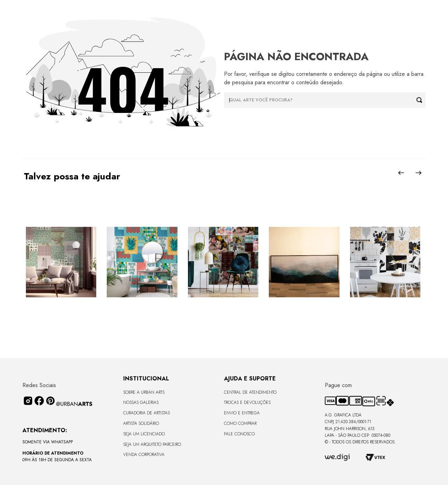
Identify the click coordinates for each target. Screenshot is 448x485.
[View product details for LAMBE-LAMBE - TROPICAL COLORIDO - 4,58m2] (142, 263)
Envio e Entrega (242, 413)
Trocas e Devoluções (247, 402)
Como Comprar (240, 423)
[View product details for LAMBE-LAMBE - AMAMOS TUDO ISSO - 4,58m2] (223, 263)
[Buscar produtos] (421, 100)
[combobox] (325, 100)
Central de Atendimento (250, 392)
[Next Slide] (419, 173)
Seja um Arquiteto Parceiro (152, 444)
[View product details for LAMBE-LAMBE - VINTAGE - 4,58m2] (61, 263)
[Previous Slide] (401, 173)
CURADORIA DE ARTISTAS (146, 413)
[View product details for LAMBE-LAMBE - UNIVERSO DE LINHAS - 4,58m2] (385, 263)
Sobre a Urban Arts (144, 392)
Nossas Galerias (141, 402)
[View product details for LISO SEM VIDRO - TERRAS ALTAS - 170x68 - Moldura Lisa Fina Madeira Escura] (304, 263)
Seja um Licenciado (144, 434)
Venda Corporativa (144, 455)
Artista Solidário (141, 423)
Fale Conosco (239, 434)
